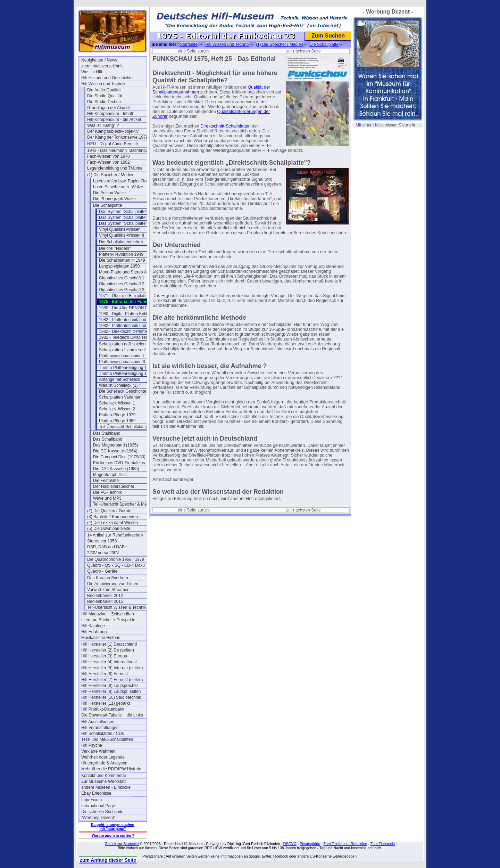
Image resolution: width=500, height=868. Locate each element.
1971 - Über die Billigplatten (124, 296)
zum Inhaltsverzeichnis (102, 66)
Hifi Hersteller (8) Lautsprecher (110, 686)
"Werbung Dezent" (98, 818)
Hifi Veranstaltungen (100, 728)
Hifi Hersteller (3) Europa (104, 656)
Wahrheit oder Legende (103, 757)
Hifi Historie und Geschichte (107, 78)
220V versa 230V (103, 553)
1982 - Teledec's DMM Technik (127, 337)
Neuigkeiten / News (99, 60)
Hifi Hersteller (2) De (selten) (108, 650)
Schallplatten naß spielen (122, 344)
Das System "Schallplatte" (123, 212)
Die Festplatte (106, 481)
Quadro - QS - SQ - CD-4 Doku (116, 565)
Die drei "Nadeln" (115, 248)
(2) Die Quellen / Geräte (109, 511)
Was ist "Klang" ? (103, 125)
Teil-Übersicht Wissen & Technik (117, 607)
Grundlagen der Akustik (109, 108)
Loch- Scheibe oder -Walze (118, 187)
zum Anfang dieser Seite (108, 860)
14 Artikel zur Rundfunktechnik (115, 535)
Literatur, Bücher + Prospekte (108, 620)
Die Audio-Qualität (104, 90)
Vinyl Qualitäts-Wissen (120, 229)
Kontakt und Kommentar (104, 776)
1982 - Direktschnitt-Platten (124, 331)
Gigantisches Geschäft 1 (122, 278)
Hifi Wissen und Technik (103, 84)
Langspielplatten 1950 (119, 266)
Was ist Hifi (92, 72)
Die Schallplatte (107, 205)
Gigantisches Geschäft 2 (122, 284)
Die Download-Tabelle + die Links (112, 715)
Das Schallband (108, 439)
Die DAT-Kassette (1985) (116, 469)
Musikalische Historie (101, 638)
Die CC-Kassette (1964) (115, 451)
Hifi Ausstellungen (98, 722)
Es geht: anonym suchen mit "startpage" (112, 827)
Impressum (91, 800)
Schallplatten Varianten (120, 397)
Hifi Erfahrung (94, 632)
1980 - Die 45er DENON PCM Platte (132, 308)
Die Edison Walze (109, 193)
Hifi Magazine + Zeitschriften (108, 614)
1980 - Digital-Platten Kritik (124, 314)
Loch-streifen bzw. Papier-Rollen (123, 181)
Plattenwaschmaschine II (122, 362)
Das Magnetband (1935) (115, 445)
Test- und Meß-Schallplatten (107, 739)
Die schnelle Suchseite (102, 812)
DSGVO (290, 844)
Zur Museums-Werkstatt (103, 781)
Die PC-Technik (107, 492)
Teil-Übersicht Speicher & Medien (124, 504)
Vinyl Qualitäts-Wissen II (122, 235)
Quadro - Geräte (102, 571)
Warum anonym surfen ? (113, 835)
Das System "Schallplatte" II (125, 218)
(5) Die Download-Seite (109, 529)
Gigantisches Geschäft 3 (122, 290)
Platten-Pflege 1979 (117, 415)
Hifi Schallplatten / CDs (103, 734)
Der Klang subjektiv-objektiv (113, 131)
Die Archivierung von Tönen (113, 584)
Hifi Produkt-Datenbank (103, 709)
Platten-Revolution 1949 (121, 254)
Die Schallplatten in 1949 (122, 260)
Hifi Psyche (92, 745)
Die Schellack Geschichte (123, 391)
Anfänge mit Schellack (120, 379)
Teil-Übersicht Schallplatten (124, 427)
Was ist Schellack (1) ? (120, 385)
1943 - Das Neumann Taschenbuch (120, 150)
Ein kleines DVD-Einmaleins (119, 463)
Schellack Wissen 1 (117, 403)
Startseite (189, 44)
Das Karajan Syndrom (107, 578)
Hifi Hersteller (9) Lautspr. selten (111, 691)
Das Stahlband (107, 433)
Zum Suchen (328, 36)
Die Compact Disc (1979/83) (119, 457)
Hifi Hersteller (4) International (109, 662)
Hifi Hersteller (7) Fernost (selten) (112, 680)
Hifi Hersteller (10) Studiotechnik (111, 697)
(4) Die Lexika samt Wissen (112, 523)
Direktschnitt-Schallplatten (226, 126)
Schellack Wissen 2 (117, 409)
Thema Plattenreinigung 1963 (126, 368)
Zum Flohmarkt (383, 844)
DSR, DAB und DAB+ (107, 547)
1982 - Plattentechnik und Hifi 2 (128, 326)
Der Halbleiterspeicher (114, 486)
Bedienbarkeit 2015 (105, 601)
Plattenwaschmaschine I (121, 356)
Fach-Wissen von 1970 (109, 156)
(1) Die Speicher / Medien (111, 175)
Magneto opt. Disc (110, 475)
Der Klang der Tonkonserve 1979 (118, 137)
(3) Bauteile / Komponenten (112, 517)
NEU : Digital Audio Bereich (112, 144)
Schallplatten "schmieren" (123, 350)
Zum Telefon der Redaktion (345, 844)
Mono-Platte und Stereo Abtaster (129, 272)
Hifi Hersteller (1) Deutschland (109, 644)
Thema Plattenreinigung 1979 (126, 374)
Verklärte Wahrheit (98, 751)
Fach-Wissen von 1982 (109, 162)
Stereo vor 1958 (102, 541)
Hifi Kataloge (93, 626)
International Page (98, 806)
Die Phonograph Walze (114, 199)
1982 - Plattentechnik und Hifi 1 (128, 320)
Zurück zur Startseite (122, 844)
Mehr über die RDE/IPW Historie (111, 769)
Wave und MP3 (107, 498)
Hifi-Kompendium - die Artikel (114, 120)
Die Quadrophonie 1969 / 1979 (116, 559)
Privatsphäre (310, 844)
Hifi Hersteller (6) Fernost (105, 674)
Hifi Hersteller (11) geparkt (106, 703)
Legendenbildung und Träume (115, 168)
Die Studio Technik (104, 102)
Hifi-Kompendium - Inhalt (110, 114)
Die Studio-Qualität (105, 96)
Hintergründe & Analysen (104, 763)
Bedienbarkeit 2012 (105, 596)
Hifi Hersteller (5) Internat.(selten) (112, 668)
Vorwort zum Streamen (108, 590)
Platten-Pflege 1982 (117, 421)
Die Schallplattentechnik (121, 242)
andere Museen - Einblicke (106, 787)
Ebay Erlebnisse (96, 793)
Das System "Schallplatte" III (125, 223)
